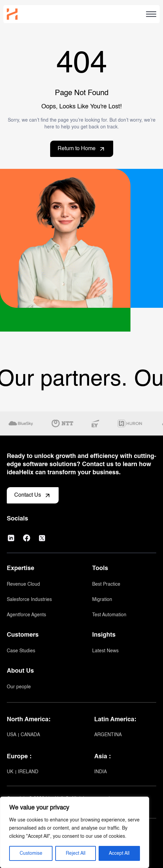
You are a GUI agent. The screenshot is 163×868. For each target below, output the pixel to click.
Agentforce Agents (26, 615)
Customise (31, 853)
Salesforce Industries (29, 600)
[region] (75, 832)
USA (12, 735)
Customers (23, 635)
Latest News (105, 651)
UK (11, 772)
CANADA (30, 735)
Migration (102, 600)
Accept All (119, 853)
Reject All (76, 853)
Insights (104, 635)
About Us (20, 671)
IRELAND (28, 772)
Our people (19, 687)
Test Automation (109, 615)
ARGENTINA (108, 735)
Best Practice (106, 584)
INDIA (100, 772)
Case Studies (21, 651)
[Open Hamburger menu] (151, 14)
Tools (100, 568)
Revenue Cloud (23, 584)
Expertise (21, 568)
